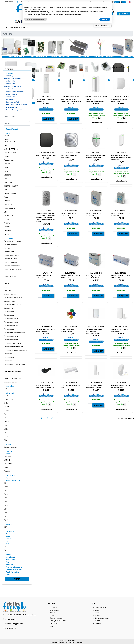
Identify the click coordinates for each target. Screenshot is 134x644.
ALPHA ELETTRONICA (10, 141)
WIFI (7, 550)
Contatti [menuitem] (53, 616)
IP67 (7, 520)
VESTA (7, 223)
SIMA (7, 219)
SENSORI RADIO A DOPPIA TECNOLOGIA (15, 365)
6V (6, 433)
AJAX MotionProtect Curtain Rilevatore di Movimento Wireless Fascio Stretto (121, 157)
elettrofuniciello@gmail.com (14, 624)
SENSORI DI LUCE (10, 329)
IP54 (7, 502)
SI (6, 547)
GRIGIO (8, 460)
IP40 (7, 487)
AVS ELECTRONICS (12, 153)
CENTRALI (8, 248)
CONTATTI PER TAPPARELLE (12, 266)
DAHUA (8, 164)
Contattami (123, 14)
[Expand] (5, 79)
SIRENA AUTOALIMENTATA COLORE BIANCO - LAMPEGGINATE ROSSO (94, 331)
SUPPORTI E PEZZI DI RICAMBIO (13, 379)
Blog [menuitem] (52, 626)
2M (6, 389)
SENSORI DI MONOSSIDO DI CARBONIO (15, 333)
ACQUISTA (48, 119)
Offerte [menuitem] (97, 610)
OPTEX (8, 201)
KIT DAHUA (8, 291)
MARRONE (9, 464)
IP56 (7, 509)
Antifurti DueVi (11, 84)
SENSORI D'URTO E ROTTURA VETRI (14, 347)
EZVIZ (7, 179)
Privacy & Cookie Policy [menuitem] (58, 621)
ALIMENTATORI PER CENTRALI (13, 241)
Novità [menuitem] (97, 613)
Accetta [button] (105, 19)
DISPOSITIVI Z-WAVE (10, 277)
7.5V (7, 436)
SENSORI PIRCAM (10, 357)
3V (6, 418)
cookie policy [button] (41, 9)
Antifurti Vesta (11, 97)
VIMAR (7, 227)
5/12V (7, 422)
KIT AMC (7, 284)
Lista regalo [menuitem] (54, 623)
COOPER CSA (10, 160)
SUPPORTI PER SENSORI (11, 447)
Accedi (124, 2)
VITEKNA (8, 231)
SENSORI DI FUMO (10, 315)
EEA (7, 171)
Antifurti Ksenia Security (39, 57)
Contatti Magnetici (83, 57)
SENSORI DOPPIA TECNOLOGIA (13, 343)
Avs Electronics (11, 100)
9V (6, 440)
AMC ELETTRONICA (12, 149)
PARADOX (8, 205)
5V (6, 425)
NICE (7, 197)
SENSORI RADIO (9, 361)
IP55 (7, 505)
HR (6, 190)
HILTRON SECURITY (12, 186)
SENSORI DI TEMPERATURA (12, 340)
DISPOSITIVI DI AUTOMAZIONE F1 (14, 269)
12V (6, 403)
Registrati (117, 2)
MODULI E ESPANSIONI (11, 294)
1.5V (7, 396)
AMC (7, 145)
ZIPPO (7, 234)
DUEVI (7, 168)
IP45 (7, 498)
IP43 (7, 491)
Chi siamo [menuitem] (53, 607)
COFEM (8, 156)
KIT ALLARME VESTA (10, 280)
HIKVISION (9, 182)
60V (6, 429)
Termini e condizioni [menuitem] (57, 618)
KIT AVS (7, 287)
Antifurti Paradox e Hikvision (15, 92)
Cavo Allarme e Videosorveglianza (106, 57)
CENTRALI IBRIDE (10, 252)
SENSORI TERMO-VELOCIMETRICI (14, 368)
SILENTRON (9, 216)
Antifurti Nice (10, 89)
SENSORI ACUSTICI (10, 308)
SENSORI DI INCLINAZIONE (12, 322)
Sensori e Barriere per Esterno (61, 57)
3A (6, 527)
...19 (53, 418)
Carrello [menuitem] (97, 621)
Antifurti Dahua (11, 81)
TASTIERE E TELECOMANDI (12, 382)
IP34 (7, 483)
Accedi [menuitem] (52, 613)
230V (7, 410)
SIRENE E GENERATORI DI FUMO (13, 372)
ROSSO (8, 471)
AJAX (7, 136)
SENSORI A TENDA (10, 301)
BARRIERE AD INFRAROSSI (12, 245)
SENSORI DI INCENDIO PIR (12, 319)
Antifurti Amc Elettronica (16, 57)
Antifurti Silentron (12, 94)
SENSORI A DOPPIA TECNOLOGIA (14, 298)
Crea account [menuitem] (55, 610)
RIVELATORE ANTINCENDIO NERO (46, 155)
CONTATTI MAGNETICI (11, 259)
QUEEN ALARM (10, 208)
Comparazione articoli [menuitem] (102, 618)
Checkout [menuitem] (98, 623)
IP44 (7, 494)
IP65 (7, 516)
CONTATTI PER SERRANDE (12, 262)
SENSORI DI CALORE (10, 312)
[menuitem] (130, 2)
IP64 (7, 513)
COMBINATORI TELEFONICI (12, 255)
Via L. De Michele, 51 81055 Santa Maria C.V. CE (20, 615)
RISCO (7, 212)
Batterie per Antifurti (12, 102)
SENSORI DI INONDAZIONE (12, 326)
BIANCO (8, 456)
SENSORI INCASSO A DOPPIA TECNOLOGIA (16, 350)
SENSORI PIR (8, 354)
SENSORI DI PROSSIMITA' (11, 336)
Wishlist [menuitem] (97, 616)
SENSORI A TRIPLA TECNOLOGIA (13, 305)
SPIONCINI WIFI (9, 375)
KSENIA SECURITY (11, 194)
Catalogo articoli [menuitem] (100, 607)
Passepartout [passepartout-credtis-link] (71, 640)
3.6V (7, 414)
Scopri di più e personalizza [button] (36, 19)
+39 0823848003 (9, 2)
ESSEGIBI (8, 175)
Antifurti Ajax (10, 76)
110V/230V (9, 399)
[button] (17, 579)
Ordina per (48, 68)
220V (7, 407)
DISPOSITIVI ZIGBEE (10, 273)
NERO (7, 467)
